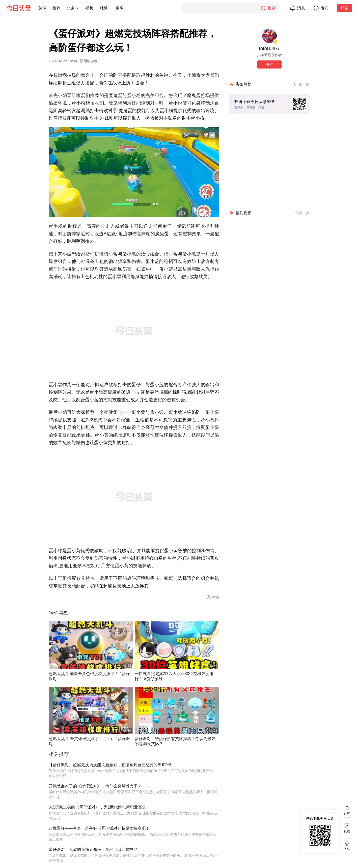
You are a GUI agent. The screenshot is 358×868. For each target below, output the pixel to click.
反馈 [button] (347, 831)
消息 (301, 8)
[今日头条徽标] (19, 8)
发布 (325, 8)
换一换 (304, 84)
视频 (89, 8)
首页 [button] (347, 813)
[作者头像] (269, 36)
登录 (344, 8)
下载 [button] (346, 845)
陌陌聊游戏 (89, 61)
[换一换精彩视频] (302, 213)
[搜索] (230, 8)
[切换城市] (78, 8)
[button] (42, 8)
